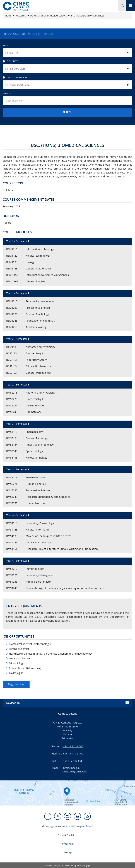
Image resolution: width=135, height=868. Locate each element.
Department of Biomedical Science (49, 16)
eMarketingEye (83, 865)
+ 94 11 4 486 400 (73, 754)
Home (8, 16)
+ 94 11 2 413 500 (73, 746)
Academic (21, 16)
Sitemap (67, 852)
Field (5, 45)
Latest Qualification (15, 77)
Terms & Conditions (67, 835)
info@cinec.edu (72, 768)
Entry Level (11, 61)
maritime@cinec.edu (75, 771)
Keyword (7, 93)
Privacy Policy (68, 844)
